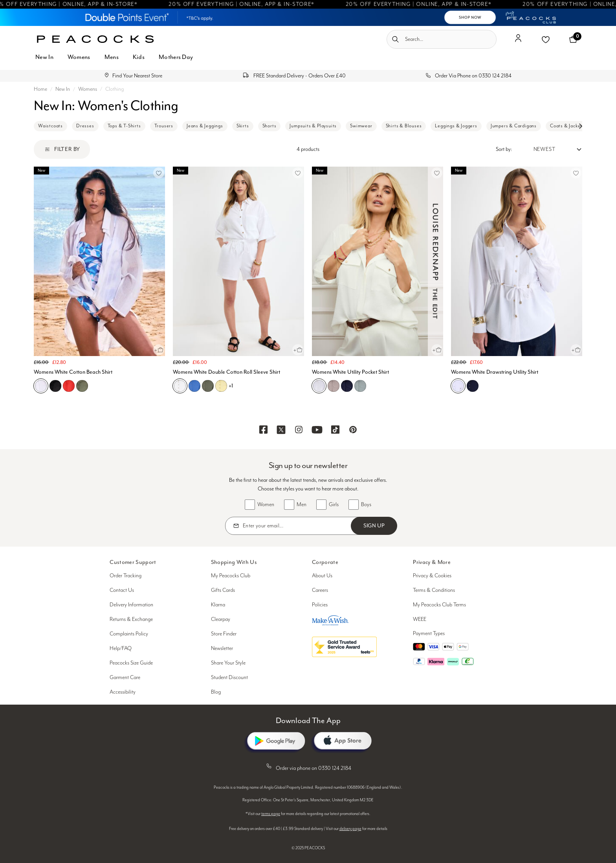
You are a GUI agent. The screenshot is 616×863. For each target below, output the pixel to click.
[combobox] (442, 39)
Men (302, 505)
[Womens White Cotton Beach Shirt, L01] (69, 386)
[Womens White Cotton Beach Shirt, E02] (82, 386)
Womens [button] (79, 57)
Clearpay (221, 619)
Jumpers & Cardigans (514, 126)
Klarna (218, 605)
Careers (320, 590)
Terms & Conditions (434, 590)
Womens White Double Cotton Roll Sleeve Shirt (226, 372)
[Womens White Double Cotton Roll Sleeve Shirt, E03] (208, 386)
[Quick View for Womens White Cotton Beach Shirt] (159, 350)
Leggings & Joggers (456, 126)
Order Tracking (126, 576)
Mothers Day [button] (176, 57)
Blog (216, 692)
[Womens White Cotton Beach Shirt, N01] (41, 386)
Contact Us (122, 590)
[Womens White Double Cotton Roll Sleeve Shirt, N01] (180, 386)
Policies (320, 605)
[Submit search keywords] (395, 39)
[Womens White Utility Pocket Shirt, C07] (347, 386)
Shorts (269, 126)
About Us (322, 576)
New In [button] (44, 57)
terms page (271, 814)
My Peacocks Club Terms (439, 605)
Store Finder (224, 634)
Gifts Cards (223, 590)
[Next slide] (580, 126)
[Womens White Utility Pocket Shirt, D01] (334, 386)
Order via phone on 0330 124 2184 (308, 767)
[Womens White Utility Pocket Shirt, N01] (319, 386)
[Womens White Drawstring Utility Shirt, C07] (473, 386)
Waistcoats (50, 126)
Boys (366, 505)
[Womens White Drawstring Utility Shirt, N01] (458, 386)
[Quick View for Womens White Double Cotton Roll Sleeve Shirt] (298, 350)
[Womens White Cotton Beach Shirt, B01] (55, 386)
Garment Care (125, 678)
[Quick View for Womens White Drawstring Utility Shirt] (576, 350)
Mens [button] (112, 57)
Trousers (164, 126)
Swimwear (361, 126)
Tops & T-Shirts (124, 126)
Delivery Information (131, 605)
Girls (334, 505)
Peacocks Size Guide (131, 663)
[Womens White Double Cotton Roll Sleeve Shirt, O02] (221, 386)
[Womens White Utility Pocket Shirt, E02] (360, 386)
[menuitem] (44, 62)
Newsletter (222, 648)
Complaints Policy (129, 634)
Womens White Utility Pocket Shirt (350, 372)
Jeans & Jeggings (205, 126)
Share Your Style (228, 663)
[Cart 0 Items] (573, 39)
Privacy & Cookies (432, 576)
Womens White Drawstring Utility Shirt (495, 372)
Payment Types (429, 633)
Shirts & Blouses (404, 126)
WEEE (420, 619)
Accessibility (123, 692)
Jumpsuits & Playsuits (313, 126)
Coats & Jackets (567, 126)
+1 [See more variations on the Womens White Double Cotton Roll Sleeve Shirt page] (231, 386)
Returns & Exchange (131, 619)
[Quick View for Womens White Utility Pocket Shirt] (437, 350)
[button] (518, 41)
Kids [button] (139, 57)
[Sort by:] (547, 149)
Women (266, 505)
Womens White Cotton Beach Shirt (73, 372)
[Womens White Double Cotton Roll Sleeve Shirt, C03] (194, 386)
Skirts (243, 126)
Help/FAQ (121, 648)
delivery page (350, 829)
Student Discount (229, 678)
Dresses (85, 126)
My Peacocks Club (231, 576)
